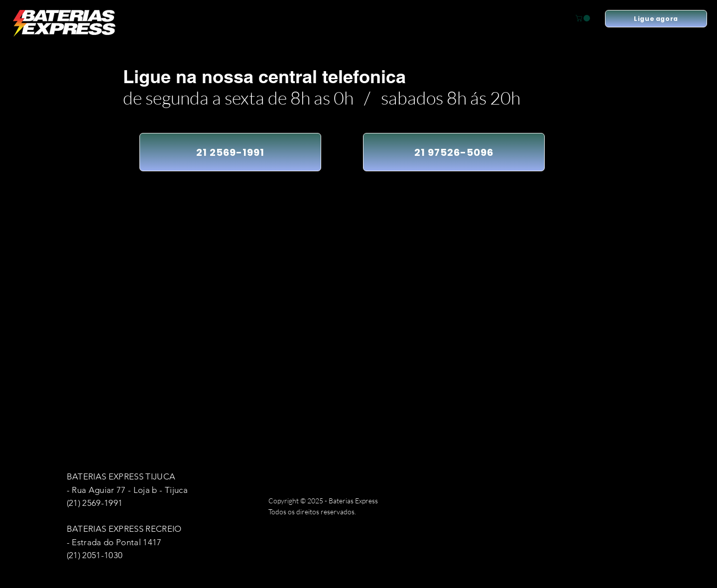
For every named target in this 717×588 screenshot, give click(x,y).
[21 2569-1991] (230, 152)
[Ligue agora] (656, 19)
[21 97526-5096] (454, 152)
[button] (584, 18)
